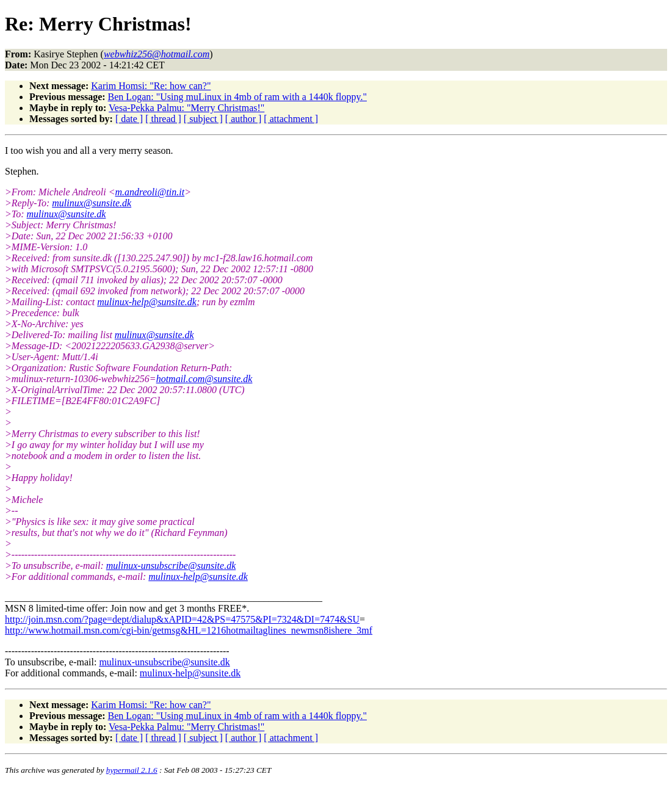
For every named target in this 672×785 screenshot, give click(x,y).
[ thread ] (163, 119)
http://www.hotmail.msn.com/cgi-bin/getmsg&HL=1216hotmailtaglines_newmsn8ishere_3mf (189, 630)
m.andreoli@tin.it (150, 192)
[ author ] (244, 119)
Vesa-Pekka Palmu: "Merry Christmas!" (186, 108)
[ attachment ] (291, 119)
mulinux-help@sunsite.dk (147, 302)
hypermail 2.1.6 (132, 770)
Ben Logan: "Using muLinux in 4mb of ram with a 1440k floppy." (237, 97)
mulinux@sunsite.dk (92, 203)
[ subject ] (203, 119)
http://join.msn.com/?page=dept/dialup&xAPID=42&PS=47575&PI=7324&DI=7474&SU (182, 619)
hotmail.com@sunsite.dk (204, 379)
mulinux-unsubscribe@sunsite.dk (171, 566)
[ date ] (129, 119)
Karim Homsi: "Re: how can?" (151, 86)
